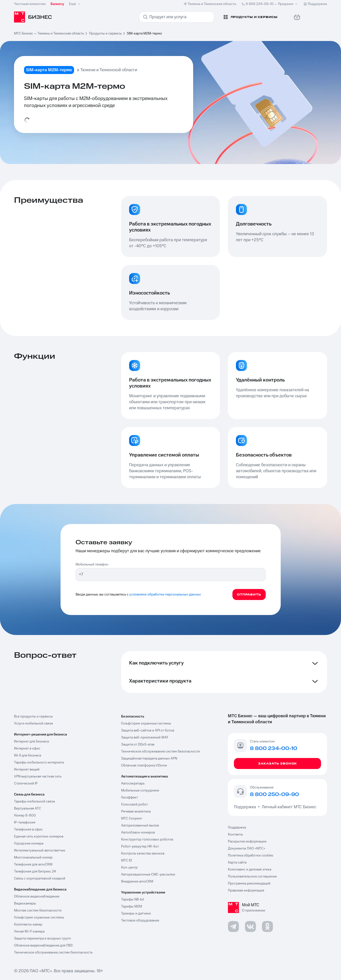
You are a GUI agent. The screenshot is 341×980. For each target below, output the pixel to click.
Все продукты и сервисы (33, 716)
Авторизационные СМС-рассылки (148, 874)
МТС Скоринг (132, 818)
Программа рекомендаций (249, 883)
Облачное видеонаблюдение (37, 896)
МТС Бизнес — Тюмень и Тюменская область (49, 33)
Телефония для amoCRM (33, 864)
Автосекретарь (133, 783)
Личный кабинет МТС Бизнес (289, 807)
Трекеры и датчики (136, 913)
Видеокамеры (25, 903)
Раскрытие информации (247, 841)
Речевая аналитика (136, 811)
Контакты (235, 834)
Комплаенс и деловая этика (250, 869)
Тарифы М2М (131, 906)
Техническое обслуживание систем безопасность (53, 952)
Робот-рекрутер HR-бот (140, 846)
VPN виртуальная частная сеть (38, 776)
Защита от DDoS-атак (138, 744)
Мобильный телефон (92, 564)
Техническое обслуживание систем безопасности (160, 751)
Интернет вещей (27, 769)
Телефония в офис (28, 829)
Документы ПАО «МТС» (247, 848)
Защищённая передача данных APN (149, 758)
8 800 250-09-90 (274, 795)
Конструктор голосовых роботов (147, 839)
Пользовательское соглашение (252, 876)
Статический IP (26, 783)
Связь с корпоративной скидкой (40, 878)
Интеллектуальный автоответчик (40, 850)
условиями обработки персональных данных (165, 594)
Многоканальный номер (33, 857)
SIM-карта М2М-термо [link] (144, 33)
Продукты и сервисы (105, 33)
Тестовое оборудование (140, 920)
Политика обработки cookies (251, 855)
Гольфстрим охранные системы (39, 917)
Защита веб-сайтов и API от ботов (148, 730)
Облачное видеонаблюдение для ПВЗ (43, 945)
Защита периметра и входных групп (43, 938)
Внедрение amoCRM (137, 881)
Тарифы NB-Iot (132, 899)
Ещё (75, 4)
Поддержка (246, 807)
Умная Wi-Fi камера (29, 931)
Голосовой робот (134, 804)
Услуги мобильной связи (34, 723)
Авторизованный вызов (140, 825)
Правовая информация (246, 890)
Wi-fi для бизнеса (28, 755)
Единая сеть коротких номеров (39, 836)
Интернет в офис (27, 748)
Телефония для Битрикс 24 (35, 871)
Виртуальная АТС (28, 808)
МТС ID (126, 860)
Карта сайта (237, 862)
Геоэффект (129, 797)
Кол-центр (129, 867)
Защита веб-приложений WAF (145, 737)
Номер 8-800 (25, 815)
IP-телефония (25, 822)
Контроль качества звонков (143, 853)
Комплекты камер (28, 924)
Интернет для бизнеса (31, 741)
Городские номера (29, 843)
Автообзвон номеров (138, 832)
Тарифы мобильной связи (35, 801)
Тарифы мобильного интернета (39, 762)
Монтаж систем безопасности (38, 910)
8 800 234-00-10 (270, 4)
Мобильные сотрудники (140, 790)
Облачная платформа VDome (144, 765)
